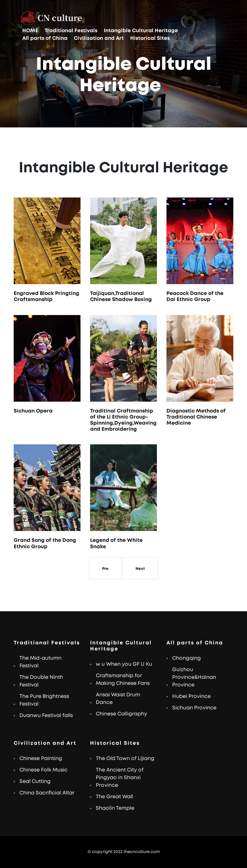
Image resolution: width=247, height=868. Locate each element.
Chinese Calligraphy (121, 714)
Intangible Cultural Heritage (141, 31)
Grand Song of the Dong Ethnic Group (45, 543)
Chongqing (187, 658)
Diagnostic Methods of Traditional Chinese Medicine (196, 417)
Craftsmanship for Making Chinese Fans (123, 679)
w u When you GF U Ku (124, 664)
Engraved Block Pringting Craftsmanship (46, 296)
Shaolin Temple (115, 808)
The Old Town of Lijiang (125, 758)
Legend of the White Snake (116, 543)
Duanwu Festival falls (46, 715)
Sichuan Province (194, 708)
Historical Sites (150, 38)
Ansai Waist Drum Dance (118, 699)
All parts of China (45, 38)
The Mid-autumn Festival (40, 662)
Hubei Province (191, 696)
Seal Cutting (35, 781)
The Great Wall (114, 797)
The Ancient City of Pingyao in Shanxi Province (120, 778)
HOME (30, 31)
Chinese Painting (41, 758)
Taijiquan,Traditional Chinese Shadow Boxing (121, 296)
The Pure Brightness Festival (44, 700)
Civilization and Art (99, 38)
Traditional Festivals (71, 31)
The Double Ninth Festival (41, 681)
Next (140, 569)
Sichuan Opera (33, 411)
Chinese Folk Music (43, 770)
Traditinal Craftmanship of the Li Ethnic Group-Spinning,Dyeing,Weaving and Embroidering (123, 420)
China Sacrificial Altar (47, 793)
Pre (105, 569)
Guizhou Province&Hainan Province (194, 677)
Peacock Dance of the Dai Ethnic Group (195, 296)
